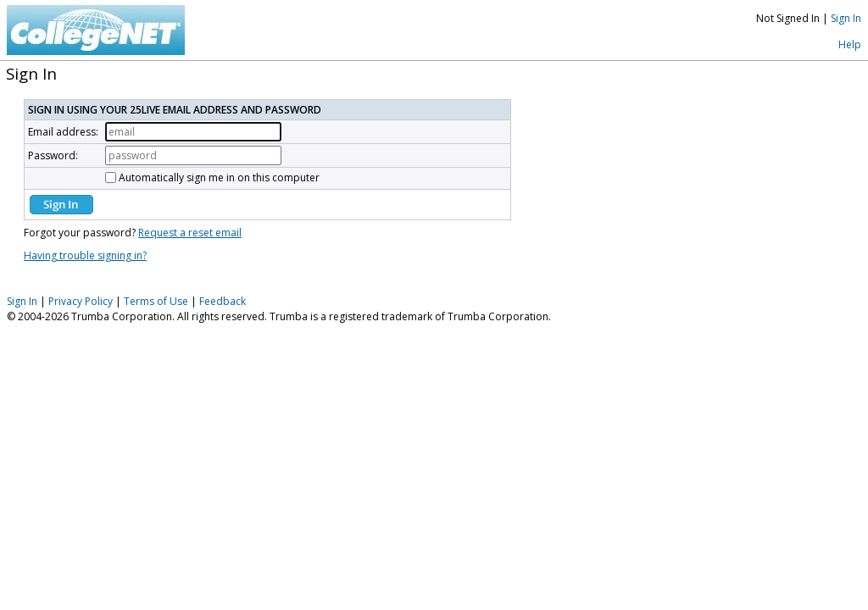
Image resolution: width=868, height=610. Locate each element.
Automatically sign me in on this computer (219, 177)
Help (850, 44)
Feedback (223, 301)
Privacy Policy (81, 301)
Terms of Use (156, 301)
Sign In (846, 18)
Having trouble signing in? (85, 255)
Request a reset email (190, 233)
